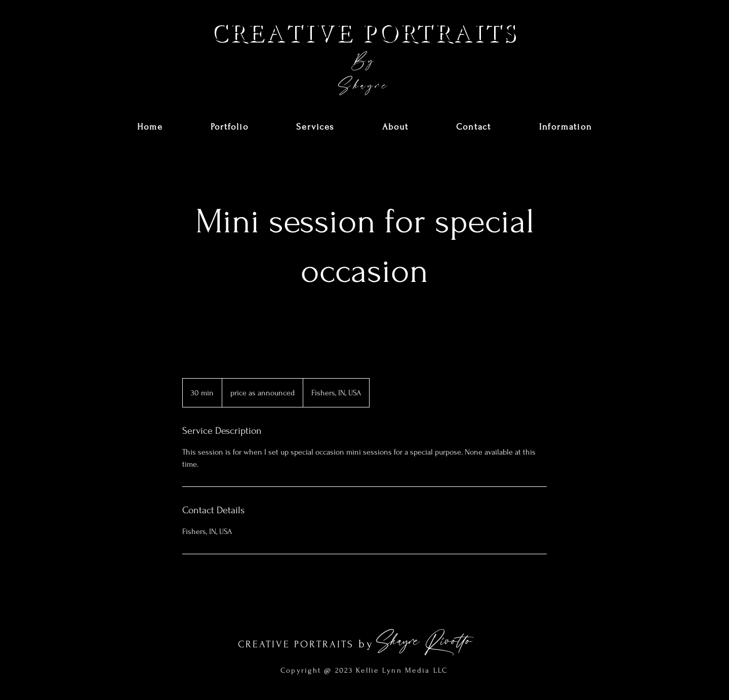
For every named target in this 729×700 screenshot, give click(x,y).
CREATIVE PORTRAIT (293, 644)
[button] (230, 127)
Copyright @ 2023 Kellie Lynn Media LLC (364, 670)
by (366, 644)
